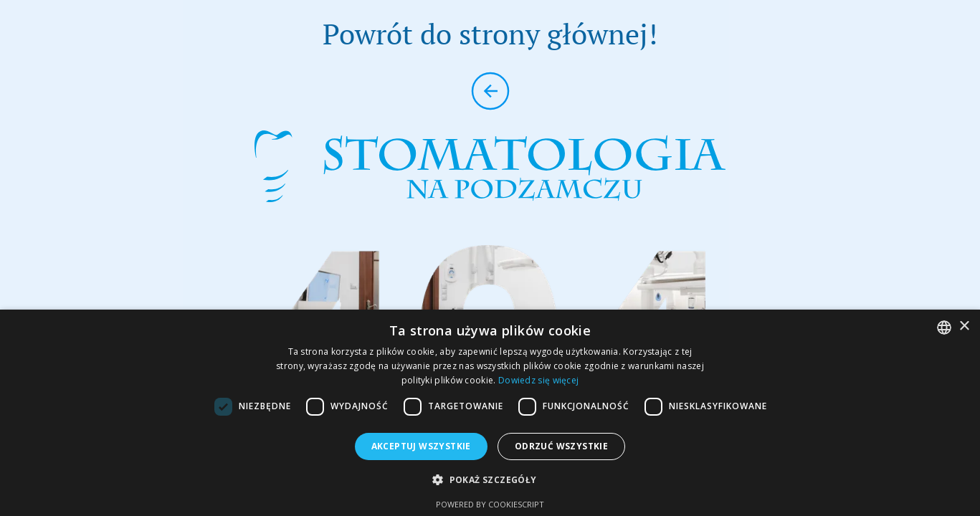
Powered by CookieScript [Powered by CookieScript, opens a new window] (490, 504)
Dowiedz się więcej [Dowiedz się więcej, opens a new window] (538, 380)
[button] (490, 480)
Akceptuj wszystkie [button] (421, 446)
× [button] (964, 326)
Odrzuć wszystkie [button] (561, 446)
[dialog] (490, 413)
